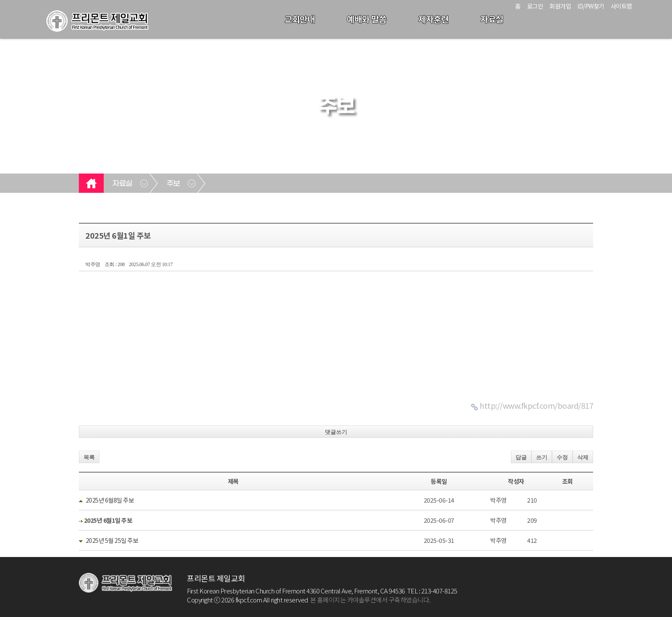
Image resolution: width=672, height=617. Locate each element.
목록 (89, 457)
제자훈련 (433, 19)
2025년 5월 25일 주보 (112, 540)
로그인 (535, 6)
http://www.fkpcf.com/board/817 (536, 405)
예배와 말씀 (366, 19)
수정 (562, 457)
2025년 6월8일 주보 (110, 500)
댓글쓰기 (336, 432)
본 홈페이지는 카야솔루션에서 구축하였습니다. (370, 600)
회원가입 (560, 6)
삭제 (583, 457)
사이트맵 (621, 6)
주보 (173, 184)
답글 (521, 457)
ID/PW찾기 (591, 6)
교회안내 (300, 19)
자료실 (492, 19)
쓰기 (542, 457)
